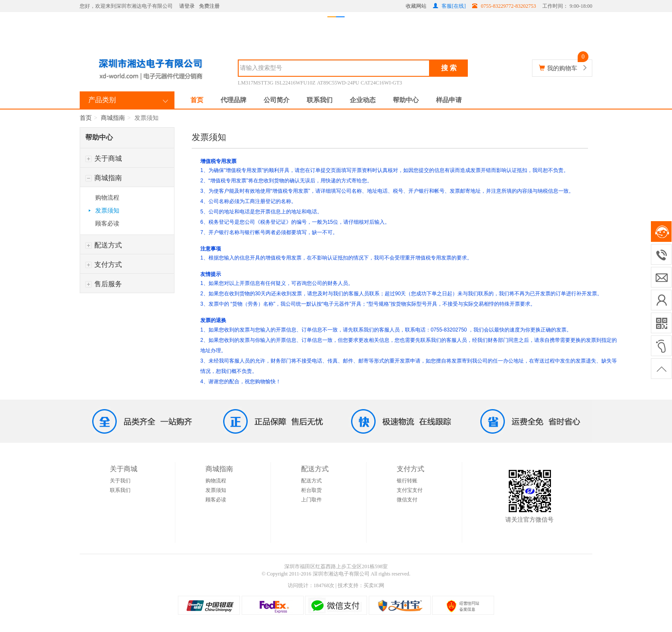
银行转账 (407, 481)
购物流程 (107, 198)
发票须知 (107, 211)
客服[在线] (449, 6)
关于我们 (120, 481)
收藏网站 (416, 6)
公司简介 (277, 100)
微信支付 (407, 500)
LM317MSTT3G (256, 83)
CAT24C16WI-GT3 (381, 83)
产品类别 (102, 100)
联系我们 (320, 100)
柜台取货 (311, 490)
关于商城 (104, 158)
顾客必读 (107, 224)
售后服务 (104, 284)
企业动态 (363, 100)
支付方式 (104, 264)
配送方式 (104, 245)
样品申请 (449, 100)
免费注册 (209, 6)
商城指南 (113, 118)
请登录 (187, 6)
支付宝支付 (410, 490)
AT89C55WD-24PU (338, 83)
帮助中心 (406, 100)
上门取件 (311, 500)
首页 (197, 100)
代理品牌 (233, 100)
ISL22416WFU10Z (295, 83)
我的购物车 (562, 68)
